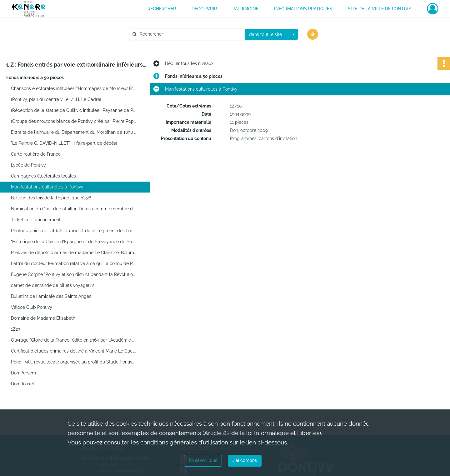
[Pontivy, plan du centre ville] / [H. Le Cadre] (56, 99)
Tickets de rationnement (36, 220)
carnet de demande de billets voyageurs (53, 285)
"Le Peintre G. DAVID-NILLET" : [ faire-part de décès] (64, 143)
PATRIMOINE (245, 9)
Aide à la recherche (153, 45)
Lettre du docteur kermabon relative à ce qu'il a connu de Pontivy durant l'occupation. (73, 263)
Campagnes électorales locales (43, 176)
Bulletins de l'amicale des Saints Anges (51, 296)
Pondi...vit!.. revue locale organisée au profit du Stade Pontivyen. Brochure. (73, 362)
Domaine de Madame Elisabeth (43, 318)
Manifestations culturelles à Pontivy (47, 187)
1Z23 (15, 329)
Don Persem (23, 373)
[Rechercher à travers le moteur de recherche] (190, 34)
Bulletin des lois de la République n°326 (51, 198)
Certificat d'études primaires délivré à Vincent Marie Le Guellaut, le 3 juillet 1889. (73, 351)
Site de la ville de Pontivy (380, 9)
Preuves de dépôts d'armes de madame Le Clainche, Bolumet (73, 253)
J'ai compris (245, 460)
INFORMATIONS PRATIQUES (303, 9)
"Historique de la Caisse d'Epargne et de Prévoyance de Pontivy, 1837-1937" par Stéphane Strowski (73, 242)
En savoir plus (203, 460)
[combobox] (271, 34)
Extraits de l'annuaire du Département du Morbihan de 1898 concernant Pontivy (73, 132)
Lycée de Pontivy (28, 165)
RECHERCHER (162, 9)
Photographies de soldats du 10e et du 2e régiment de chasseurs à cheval (73, 231)
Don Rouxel (22, 384)
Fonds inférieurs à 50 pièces (35, 78)
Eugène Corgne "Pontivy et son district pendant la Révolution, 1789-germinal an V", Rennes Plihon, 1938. (73, 274)
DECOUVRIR (204, 9)
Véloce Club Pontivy (32, 307)
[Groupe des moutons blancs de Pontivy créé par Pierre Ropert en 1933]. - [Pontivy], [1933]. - (73, 121)
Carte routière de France (36, 154)
